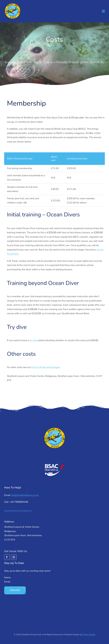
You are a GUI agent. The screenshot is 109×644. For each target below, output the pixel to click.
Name (7, 578)
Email (7, 582)
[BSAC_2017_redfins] (55, 465)
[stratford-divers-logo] (13, 4)
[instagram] (14, 557)
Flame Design (89, 635)
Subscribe (15, 590)
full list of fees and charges (45, 367)
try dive (34, 340)
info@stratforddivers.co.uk (25, 495)
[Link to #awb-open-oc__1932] (103, 11)
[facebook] (7, 557)
